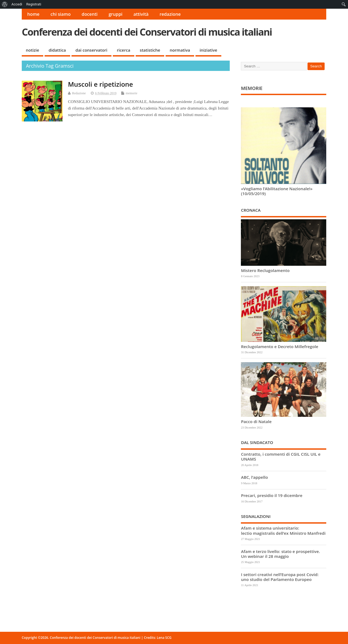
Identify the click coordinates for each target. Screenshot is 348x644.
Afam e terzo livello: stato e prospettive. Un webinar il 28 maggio (280, 554)
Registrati (34, 4)
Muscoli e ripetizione (100, 84)
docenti (90, 14)
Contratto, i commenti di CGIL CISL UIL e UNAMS (281, 457)
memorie (131, 93)
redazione (170, 14)
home (33, 14)
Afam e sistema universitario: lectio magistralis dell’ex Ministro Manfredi (283, 530)
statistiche (150, 50)
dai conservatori (91, 50)
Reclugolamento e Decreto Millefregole (279, 346)
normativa (180, 50)
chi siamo (61, 14)
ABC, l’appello (254, 477)
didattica (57, 50)
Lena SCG (164, 638)
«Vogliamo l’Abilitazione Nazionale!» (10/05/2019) (277, 191)
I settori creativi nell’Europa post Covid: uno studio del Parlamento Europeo (280, 577)
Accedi (17, 4)
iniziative (208, 50)
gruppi (115, 14)
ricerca (124, 50)
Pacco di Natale (256, 421)
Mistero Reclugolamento (265, 270)
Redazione (79, 93)
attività (141, 14)
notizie (32, 50)
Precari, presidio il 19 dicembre (272, 495)
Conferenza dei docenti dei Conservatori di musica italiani (147, 32)
